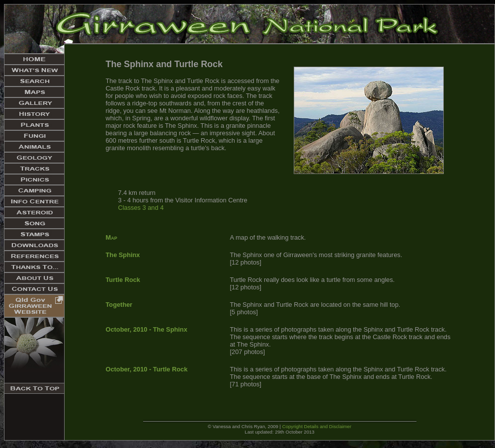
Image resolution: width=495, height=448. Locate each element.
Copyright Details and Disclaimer (317, 426)
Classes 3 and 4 (141, 208)
